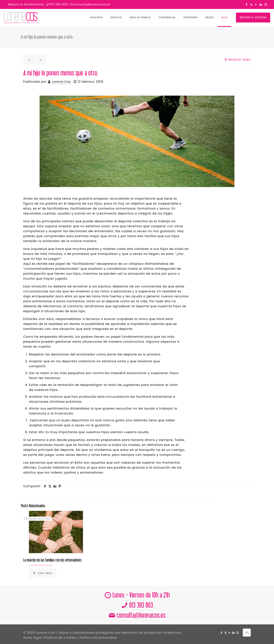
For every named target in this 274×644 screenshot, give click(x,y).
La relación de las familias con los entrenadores (52, 560)
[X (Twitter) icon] (251, 4)
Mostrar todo (237, 60)
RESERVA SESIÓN (253, 17)
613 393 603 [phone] (59, 4)
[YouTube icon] (256, 4)
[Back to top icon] (247, 633)
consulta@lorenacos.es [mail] (92, 4)
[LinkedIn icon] (261, 4)
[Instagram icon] (266, 4)
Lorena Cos (61, 82)
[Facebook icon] (247, 4)
